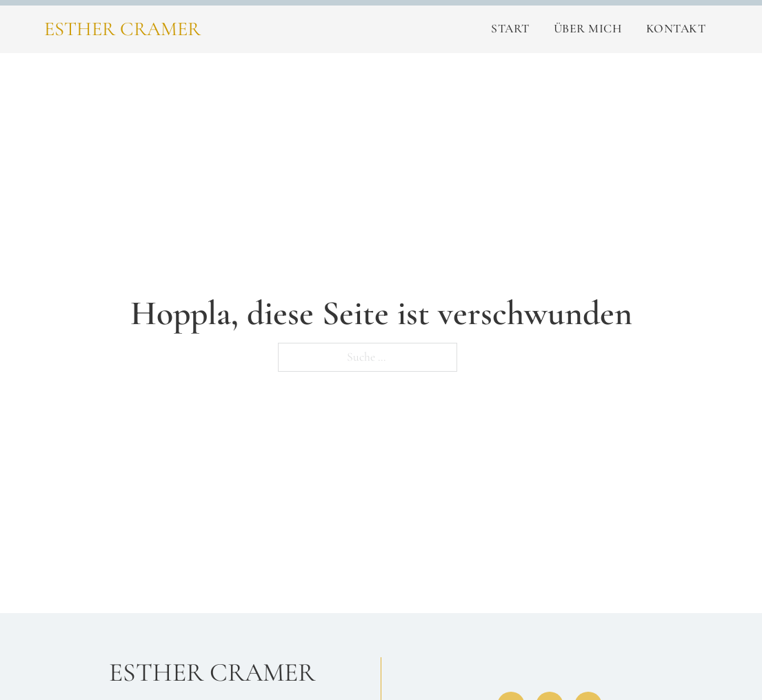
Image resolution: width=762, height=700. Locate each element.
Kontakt (676, 29)
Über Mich (588, 29)
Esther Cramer (122, 29)
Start (510, 29)
